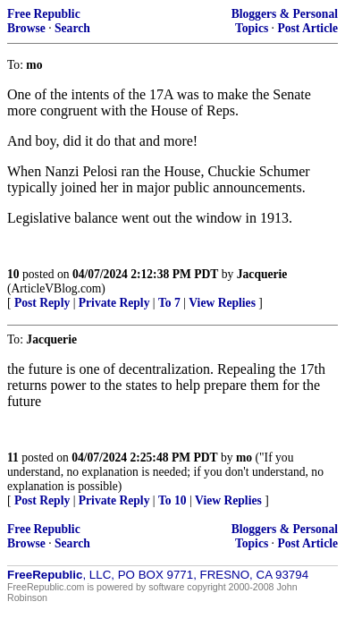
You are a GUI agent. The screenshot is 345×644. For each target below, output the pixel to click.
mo (244, 458)
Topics (252, 28)
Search (72, 28)
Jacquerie (262, 274)
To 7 (169, 303)
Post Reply (42, 303)
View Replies (222, 303)
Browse (26, 28)
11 (13, 458)
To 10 (172, 500)
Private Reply (114, 303)
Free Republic (44, 14)
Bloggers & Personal (285, 14)
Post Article (307, 28)
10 (13, 274)
